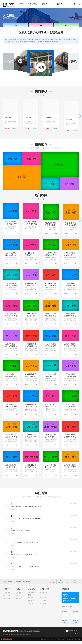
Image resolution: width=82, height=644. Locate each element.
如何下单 (31, 606)
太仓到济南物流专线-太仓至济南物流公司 (31, 225)
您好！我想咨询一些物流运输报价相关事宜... (27, 509)
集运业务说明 (44, 597)
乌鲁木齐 (59, 642)
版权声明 (6, 637)
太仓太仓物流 (27, 585)
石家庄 (43, 642)
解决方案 (18, 601)
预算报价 (29, 117)
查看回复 (13, 512)
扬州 (66, 25)
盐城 (41, 25)
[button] (80, 116)
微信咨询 (60, 585)
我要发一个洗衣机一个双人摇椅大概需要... (26, 569)
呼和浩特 (51, 642)
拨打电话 (53, 584)
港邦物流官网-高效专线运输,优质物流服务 (29, 634)
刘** (12, 567)
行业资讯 (18, 596)
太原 (47, 642)
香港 (73, 642)
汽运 (21, 637)
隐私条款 (11, 637)
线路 (24, 637)
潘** (12, 555)
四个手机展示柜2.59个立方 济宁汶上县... (25, 545)
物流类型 (18, 598)
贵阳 (67, 642)
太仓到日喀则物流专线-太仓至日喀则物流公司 (50, 440)
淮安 (16, 25)
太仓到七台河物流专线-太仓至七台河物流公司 (50, 470)
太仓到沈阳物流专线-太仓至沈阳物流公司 (71, 225)
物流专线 (28, 637)
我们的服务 (7, 601)
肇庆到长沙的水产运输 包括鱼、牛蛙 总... (25, 557)
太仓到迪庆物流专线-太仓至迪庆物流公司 (70, 288)
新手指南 (43, 603)
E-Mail (68, 584)
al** (12, 507)
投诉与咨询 (31, 603)
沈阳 (55, 642)
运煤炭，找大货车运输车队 (20, 533)
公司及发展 (7, 596)
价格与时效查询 (31, 597)
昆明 (64, 642)
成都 (70, 642)
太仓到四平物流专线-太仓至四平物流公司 (70, 470)
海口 (76, 642)
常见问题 (43, 606)
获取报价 (75, 584)
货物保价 (49, 117)
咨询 (15, 129)
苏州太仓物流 (19, 585)
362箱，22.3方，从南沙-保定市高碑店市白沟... (27, 521)
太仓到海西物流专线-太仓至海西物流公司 (70, 379)
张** (12, 519)
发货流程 (43, 601)
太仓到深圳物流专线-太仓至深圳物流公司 (11, 225)
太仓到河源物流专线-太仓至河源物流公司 (70, 349)
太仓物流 (11, 585)
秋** (12, 531)
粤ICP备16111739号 (73, 634)
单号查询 (31, 601)
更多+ (79, 642)
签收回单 (8, 117)
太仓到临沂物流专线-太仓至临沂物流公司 (51, 225)
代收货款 (69, 117)
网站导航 (17, 637)
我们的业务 (7, 598)
